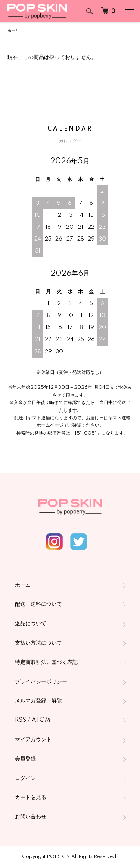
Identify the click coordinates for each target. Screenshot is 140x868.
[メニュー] (129, 11)
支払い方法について (38, 643)
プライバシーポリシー (41, 682)
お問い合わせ (31, 817)
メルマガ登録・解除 (38, 701)
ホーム (13, 31)
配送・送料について (38, 604)
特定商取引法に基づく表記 (46, 662)
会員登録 (25, 759)
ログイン (25, 778)
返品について (31, 624)
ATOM (41, 720)
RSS (21, 720)
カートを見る (31, 798)
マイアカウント (33, 740)
